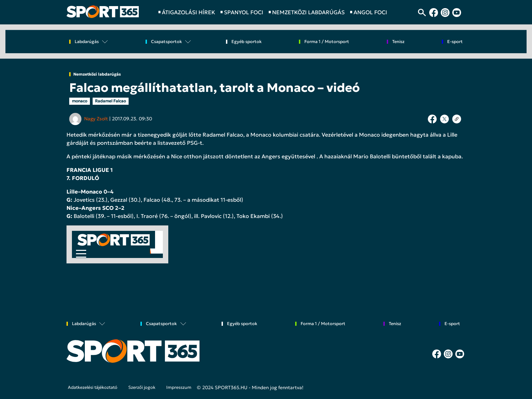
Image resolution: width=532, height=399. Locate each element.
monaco (80, 101)
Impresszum (179, 387)
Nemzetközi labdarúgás (97, 74)
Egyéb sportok (246, 42)
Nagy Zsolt (96, 119)
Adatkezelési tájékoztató (93, 387)
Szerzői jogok (142, 387)
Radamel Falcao (110, 101)
